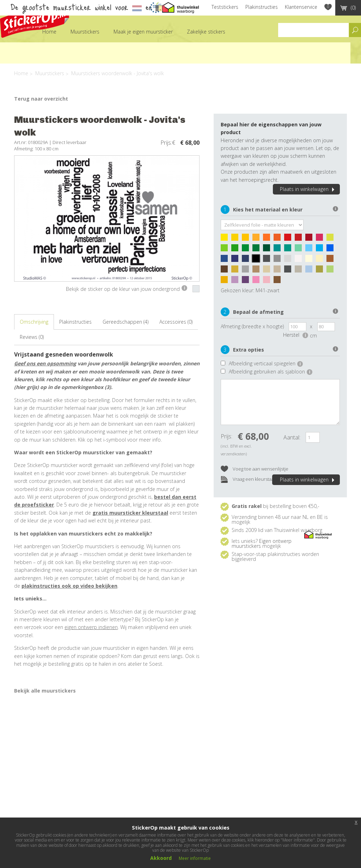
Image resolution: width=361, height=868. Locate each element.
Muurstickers (85, 32)
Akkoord (161, 858)
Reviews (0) (32, 337)
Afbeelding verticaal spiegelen (266, 363)
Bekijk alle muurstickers (45, 691)
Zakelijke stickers (206, 32)
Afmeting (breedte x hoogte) (252, 326)
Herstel (296, 335)
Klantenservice (301, 7)
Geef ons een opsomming (45, 363)
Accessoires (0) (176, 322)
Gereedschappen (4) (126, 322)
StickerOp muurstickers (35, 20)
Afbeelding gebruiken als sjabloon (271, 372)
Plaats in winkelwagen (308, 189)
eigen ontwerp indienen (91, 627)
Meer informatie (195, 858)
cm (313, 336)
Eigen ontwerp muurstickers (262, 543)
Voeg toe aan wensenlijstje (255, 469)
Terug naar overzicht (41, 99)
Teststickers (225, 7)
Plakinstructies (262, 7)
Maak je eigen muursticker (143, 32)
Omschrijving (34, 322)
